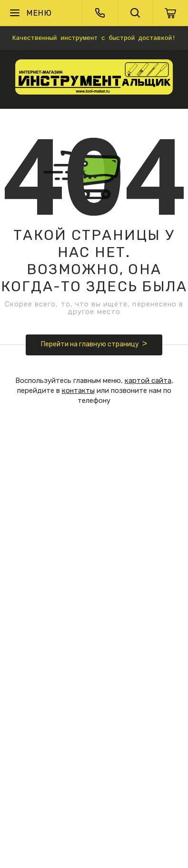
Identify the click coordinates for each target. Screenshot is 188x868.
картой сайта (148, 381)
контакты (78, 391)
